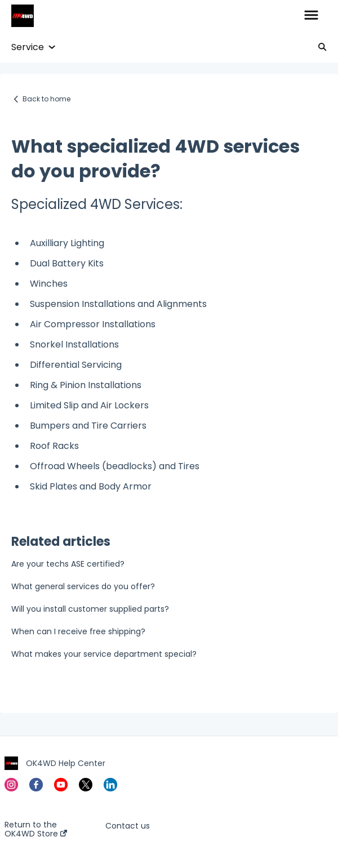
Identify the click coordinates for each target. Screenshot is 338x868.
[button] (311, 16)
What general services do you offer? (83, 586)
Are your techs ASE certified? (68, 564)
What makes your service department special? (104, 654)
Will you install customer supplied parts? (90, 609)
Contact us (128, 826)
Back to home (46, 99)
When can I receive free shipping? (78, 631)
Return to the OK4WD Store (36, 829)
